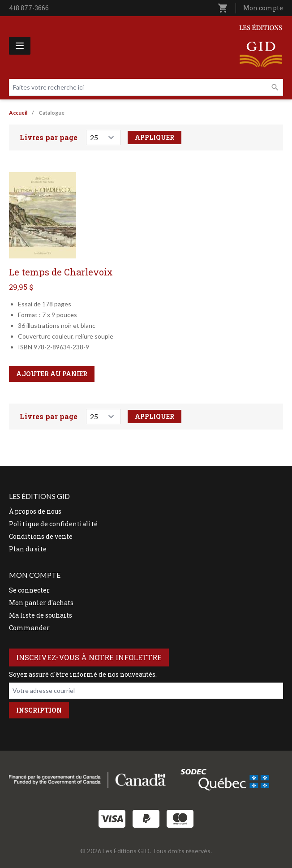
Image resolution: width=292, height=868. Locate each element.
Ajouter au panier (52, 374)
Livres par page (49, 137)
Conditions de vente (41, 536)
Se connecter (29, 590)
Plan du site (28, 549)
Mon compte (263, 8)
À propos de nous (35, 511)
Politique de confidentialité (53, 524)
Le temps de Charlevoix (61, 272)
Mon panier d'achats (41, 603)
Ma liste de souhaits (41, 615)
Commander (29, 628)
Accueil (18, 113)
